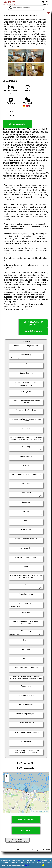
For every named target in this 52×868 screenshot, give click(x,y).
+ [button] (7, 776)
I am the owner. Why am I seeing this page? (18, 840)
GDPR (27, 865)
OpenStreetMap (43, 812)
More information (33, 331)
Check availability (18, 124)
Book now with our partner (33, 323)
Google (39, 860)
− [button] (7, 780)
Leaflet (33, 812)
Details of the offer (26, 820)
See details (26, 831)
